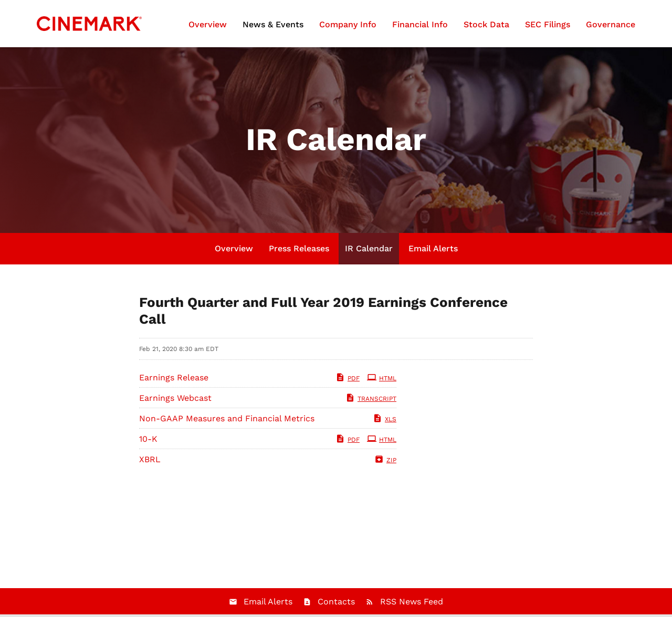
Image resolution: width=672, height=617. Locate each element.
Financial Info (420, 24)
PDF (348, 378)
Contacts (336, 602)
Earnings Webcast (175, 398)
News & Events (273, 24)
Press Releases (299, 249)
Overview (208, 24)
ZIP (385, 460)
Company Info (348, 24)
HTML (382, 378)
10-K (148, 439)
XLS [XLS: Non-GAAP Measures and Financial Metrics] (385, 419)
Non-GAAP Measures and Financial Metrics (227, 418)
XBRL (150, 459)
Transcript (371, 399)
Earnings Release (174, 377)
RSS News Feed (412, 602)
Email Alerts (433, 249)
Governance (611, 24)
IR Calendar (369, 249)
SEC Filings (548, 24)
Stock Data (486, 24)
